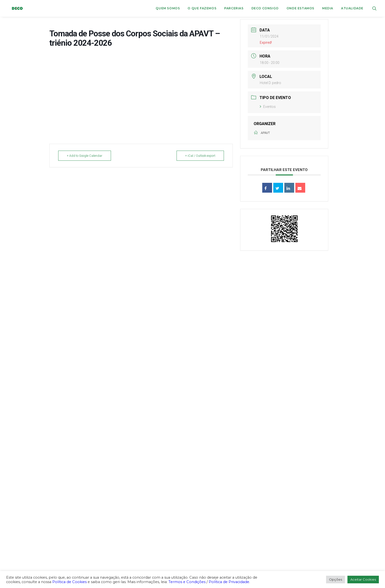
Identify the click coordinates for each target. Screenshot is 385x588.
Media (328, 8)
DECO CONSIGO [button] (265, 8)
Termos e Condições (187, 582)
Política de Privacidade (229, 582)
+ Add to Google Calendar (85, 156)
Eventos (268, 107)
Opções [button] (336, 579)
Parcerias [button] (234, 8)
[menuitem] (168, 8)
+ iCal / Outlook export (200, 156)
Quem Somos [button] (168, 8)
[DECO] (14, 8)
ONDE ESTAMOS (300, 8)
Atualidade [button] (352, 8)
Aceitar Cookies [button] (363, 579)
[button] (374, 8)
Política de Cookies (69, 582)
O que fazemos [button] (202, 8)
